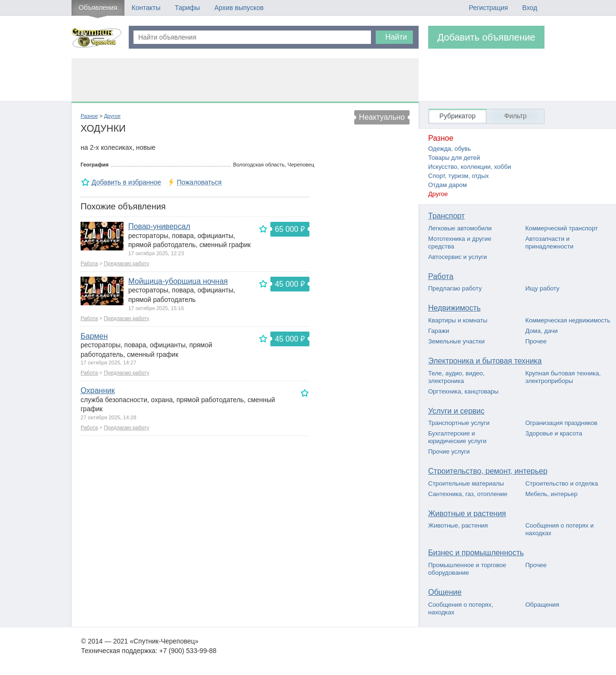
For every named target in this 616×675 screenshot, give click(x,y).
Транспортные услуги (459, 423)
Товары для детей (454, 158)
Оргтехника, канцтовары (463, 391)
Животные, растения (458, 525)
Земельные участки (456, 341)
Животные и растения (467, 514)
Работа (89, 263)
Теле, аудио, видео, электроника (456, 377)
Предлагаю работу (127, 263)
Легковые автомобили (460, 228)
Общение (445, 592)
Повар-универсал (159, 226)
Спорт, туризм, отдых (458, 176)
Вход (530, 8)
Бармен (94, 336)
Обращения (542, 605)
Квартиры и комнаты (458, 320)
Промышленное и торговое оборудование (467, 569)
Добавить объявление (486, 37)
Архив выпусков (239, 8)
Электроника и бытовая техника (485, 361)
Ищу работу (543, 288)
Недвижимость (454, 308)
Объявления (98, 8)
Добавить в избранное (126, 182)
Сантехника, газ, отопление (468, 494)
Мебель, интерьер (552, 494)
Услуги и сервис (456, 411)
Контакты (146, 8)
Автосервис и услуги (457, 257)
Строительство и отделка (562, 483)
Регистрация (488, 8)
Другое (112, 116)
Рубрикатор (458, 116)
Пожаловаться (199, 182)
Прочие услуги (449, 452)
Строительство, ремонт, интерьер (488, 471)
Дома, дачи (542, 331)
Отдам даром (447, 185)
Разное (89, 116)
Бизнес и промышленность (476, 553)
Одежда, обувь (450, 149)
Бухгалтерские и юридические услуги (457, 437)
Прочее (536, 341)
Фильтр (515, 116)
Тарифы (187, 8)
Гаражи (439, 331)
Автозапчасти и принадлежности (549, 243)
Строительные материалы (466, 483)
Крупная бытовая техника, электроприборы (563, 377)
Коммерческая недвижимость (568, 320)
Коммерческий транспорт (562, 228)
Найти (396, 37)
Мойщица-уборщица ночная (178, 281)
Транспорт (447, 216)
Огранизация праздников (561, 423)
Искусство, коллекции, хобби (470, 167)
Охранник (98, 390)
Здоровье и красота (554, 433)
